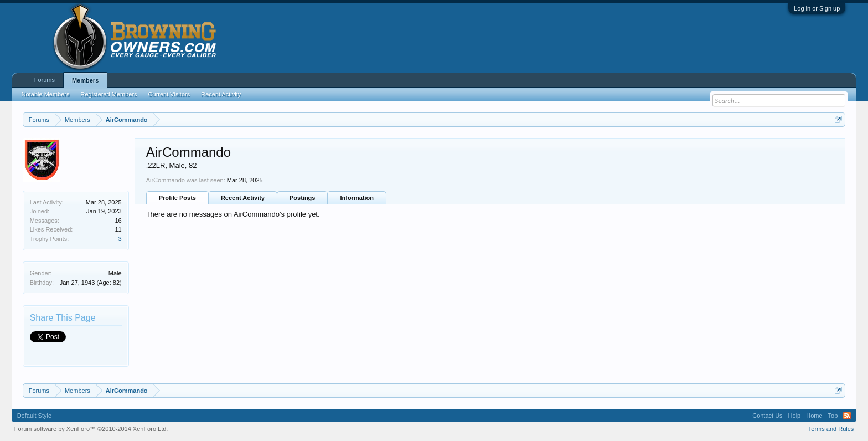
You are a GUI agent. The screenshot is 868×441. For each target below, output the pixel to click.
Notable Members (46, 94)
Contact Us (767, 416)
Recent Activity (243, 198)
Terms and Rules (831, 429)
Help (795, 416)
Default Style (34, 416)
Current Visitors (169, 94)
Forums (45, 80)
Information (357, 198)
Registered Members (109, 94)
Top (833, 416)
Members (85, 80)
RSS (847, 416)
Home (814, 416)
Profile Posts (177, 198)
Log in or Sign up (817, 8)
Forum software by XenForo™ (91, 429)
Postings (302, 198)
